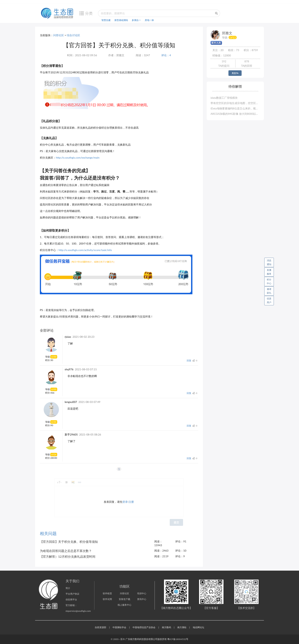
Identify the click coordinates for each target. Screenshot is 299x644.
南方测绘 (182, 627)
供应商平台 (71, 599)
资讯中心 (142, 599)
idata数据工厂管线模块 (224, 98)
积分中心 (269, 281)
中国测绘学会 (119, 627)
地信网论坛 (199, 627)
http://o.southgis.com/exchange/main (78, 158)
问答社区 (59, 35)
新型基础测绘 (121, 20)
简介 (68, 588)
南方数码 (166, 627)
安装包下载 (125, 599)
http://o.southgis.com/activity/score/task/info (85, 250)
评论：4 (166, 55)
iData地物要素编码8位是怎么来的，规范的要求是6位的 (235, 108)
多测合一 (136, 20)
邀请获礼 (269, 291)
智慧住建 (106, 20)
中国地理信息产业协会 (144, 627)
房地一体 (149, 20)
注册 (131, 502)
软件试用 (107, 599)
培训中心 (142, 593)
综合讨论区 (73, 35)
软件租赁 (107, 593)
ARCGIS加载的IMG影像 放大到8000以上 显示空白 (235, 114)
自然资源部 (100, 627)
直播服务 (269, 272)
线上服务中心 (125, 605)
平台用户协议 (72, 594)
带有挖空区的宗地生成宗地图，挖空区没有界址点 (235, 103)
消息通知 (270, 262)
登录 (125, 502)
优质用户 (269, 300)
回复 (189, 360)
